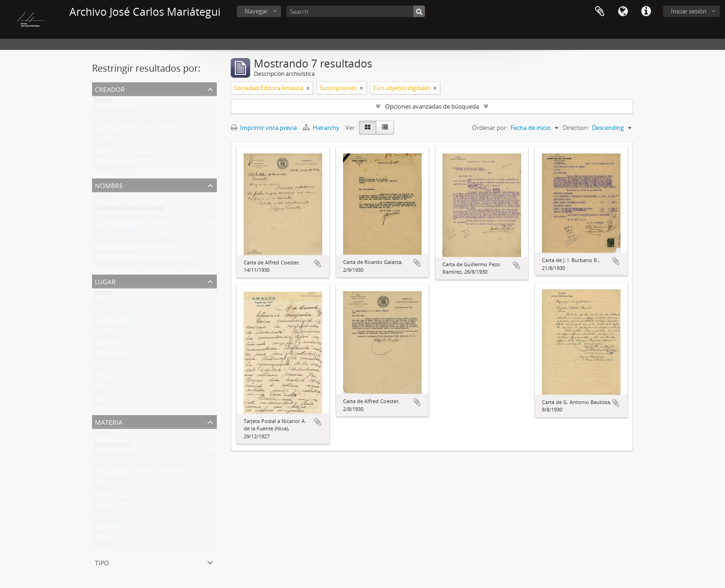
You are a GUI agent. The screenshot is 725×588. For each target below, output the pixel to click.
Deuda (103, 545)
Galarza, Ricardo (116, 168)
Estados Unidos (115, 327)
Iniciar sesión (689, 11)
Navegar (256, 11)
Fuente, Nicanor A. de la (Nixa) (135, 242)
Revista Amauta (115, 231)
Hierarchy (322, 128)
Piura (101, 405)
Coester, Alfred (114, 113)
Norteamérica (113, 361)
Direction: (576, 128)
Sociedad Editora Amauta (129, 209)
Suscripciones (113, 446)
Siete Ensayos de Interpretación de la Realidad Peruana (169, 264)
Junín (101, 349)
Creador (110, 89)
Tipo (102, 562)
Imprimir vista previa (264, 128)
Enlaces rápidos (646, 12)
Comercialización (117, 457)
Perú (100, 305)
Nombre (109, 185)
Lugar (105, 281)
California (107, 338)
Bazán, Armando (117, 253)
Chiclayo (105, 383)
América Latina (114, 316)
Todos (102, 102)
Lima (101, 394)
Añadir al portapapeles (318, 263)
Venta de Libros (115, 479)
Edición (104, 512)
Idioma (623, 12)
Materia (109, 421)
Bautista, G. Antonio (121, 135)
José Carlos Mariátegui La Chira (136, 124)
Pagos (102, 490)
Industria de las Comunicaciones (138, 468)
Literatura (108, 523)
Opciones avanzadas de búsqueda (432, 106)
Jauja (100, 372)
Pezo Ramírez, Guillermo (127, 157)
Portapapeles (600, 12)
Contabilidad (111, 501)
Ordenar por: (490, 128)
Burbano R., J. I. (114, 146)
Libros (102, 534)
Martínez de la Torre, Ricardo (133, 220)
